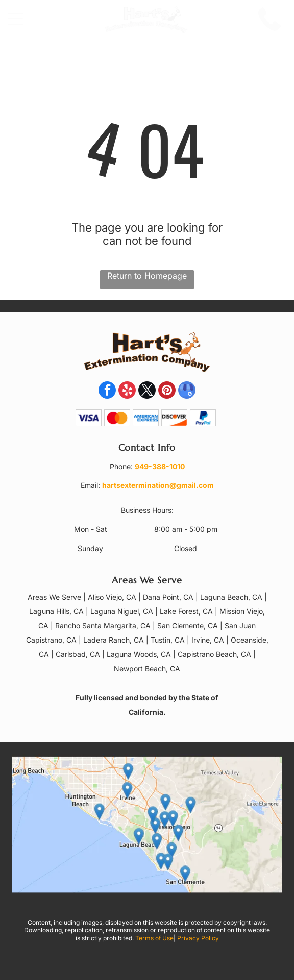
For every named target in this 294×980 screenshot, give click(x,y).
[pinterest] (167, 391)
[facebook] (107, 391)
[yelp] (127, 391)
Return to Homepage (147, 276)
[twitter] (147, 391)
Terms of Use (154, 938)
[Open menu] (15, 19)
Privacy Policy (198, 938)
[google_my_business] (187, 391)
